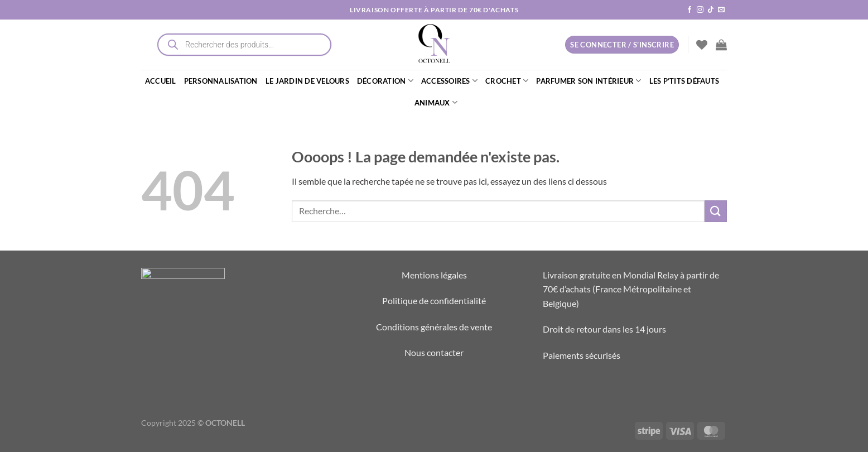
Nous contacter (434, 352)
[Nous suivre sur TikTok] (711, 10)
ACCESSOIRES (449, 81)
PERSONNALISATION (221, 81)
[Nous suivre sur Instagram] (700, 10)
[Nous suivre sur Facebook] (689, 10)
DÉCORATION (385, 81)
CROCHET (507, 81)
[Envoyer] (716, 211)
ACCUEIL (161, 81)
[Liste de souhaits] (702, 45)
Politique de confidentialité (434, 300)
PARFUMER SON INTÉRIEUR (589, 81)
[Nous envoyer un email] (721, 10)
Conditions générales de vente (434, 327)
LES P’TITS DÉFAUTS (684, 81)
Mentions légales (434, 275)
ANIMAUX (436, 102)
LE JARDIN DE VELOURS (307, 81)
